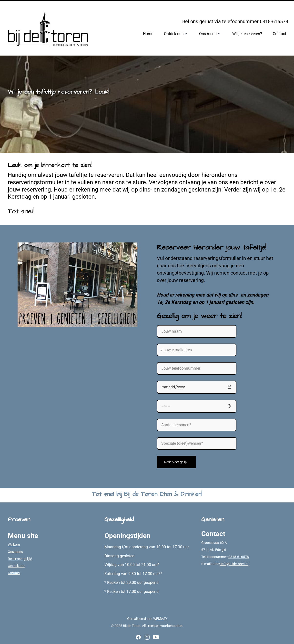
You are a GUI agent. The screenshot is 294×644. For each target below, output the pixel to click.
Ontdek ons (16, 566)
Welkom (14, 545)
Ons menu (15, 552)
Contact (14, 573)
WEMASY (160, 619)
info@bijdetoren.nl (234, 564)
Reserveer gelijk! (176, 462)
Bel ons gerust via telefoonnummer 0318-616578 (235, 21)
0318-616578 (239, 557)
